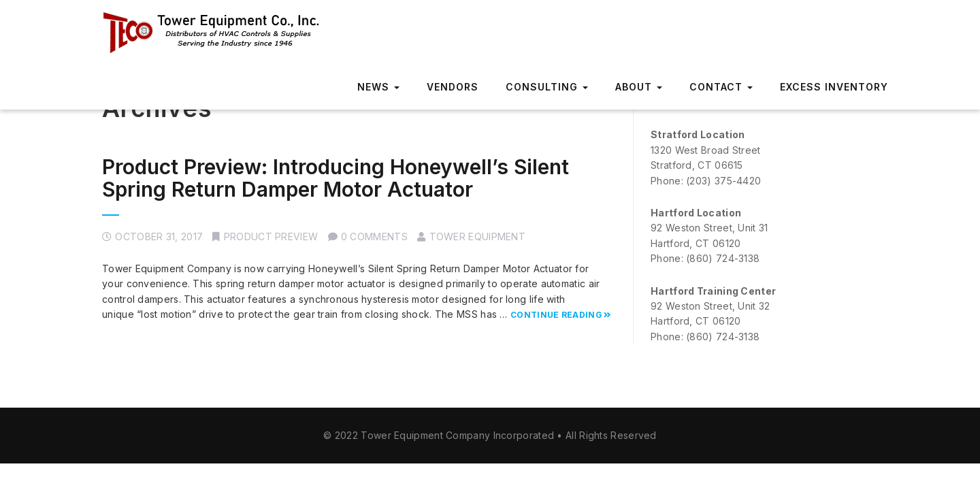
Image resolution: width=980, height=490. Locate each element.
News (378, 87)
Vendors (453, 87)
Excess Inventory (834, 87)
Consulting (547, 87)
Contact (721, 87)
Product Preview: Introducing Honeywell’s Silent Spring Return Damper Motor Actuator (336, 178)
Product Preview (271, 236)
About (639, 87)
